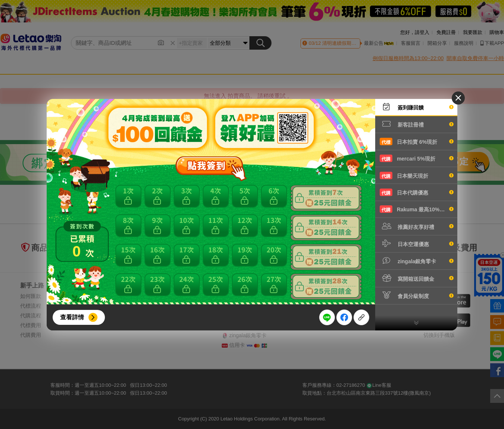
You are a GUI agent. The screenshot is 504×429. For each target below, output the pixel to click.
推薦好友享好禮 (417, 226)
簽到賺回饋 (417, 107)
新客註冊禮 (417, 124)
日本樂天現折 (417, 175)
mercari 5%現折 (417, 158)
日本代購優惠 (417, 192)
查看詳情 (72, 317)
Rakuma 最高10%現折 (417, 209)
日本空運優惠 (417, 243)
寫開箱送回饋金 (417, 278)
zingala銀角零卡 (417, 261)
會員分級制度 (417, 295)
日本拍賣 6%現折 (417, 142)
